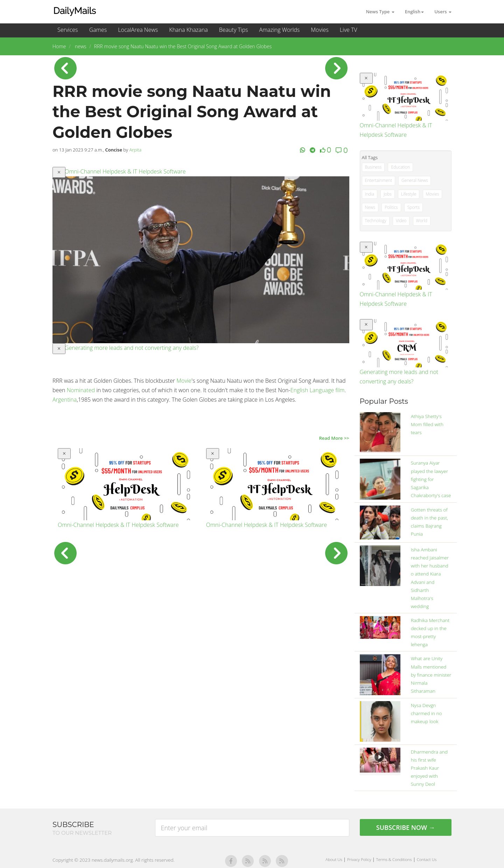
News (370, 207)
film (340, 390)
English (299, 390)
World (422, 221)
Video (401, 221)
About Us (334, 859)
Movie (184, 381)
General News (415, 180)
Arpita (135, 150)
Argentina (65, 400)
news (80, 46)
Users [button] (443, 12)
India (370, 194)
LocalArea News (138, 30)
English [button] (415, 12)
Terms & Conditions (394, 859)
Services (68, 30)
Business (373, 167)
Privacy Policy (360, 859)
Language (322, 390)
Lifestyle (409, 194)
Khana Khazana (188, 30)
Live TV (349, 30)
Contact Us (427, 859)
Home (59, 46)
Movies (320, 30)
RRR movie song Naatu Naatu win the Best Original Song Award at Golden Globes (183, 46)
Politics (391, 207)
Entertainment (379, 180)
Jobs (388, 194)
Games (98, 30)
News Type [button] (380, 12)
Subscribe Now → (406, 827)
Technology (376, 221)
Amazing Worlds (280, 30)
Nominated (81, 390)
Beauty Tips (234, 30)
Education (400, 167)
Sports (414, 207)
